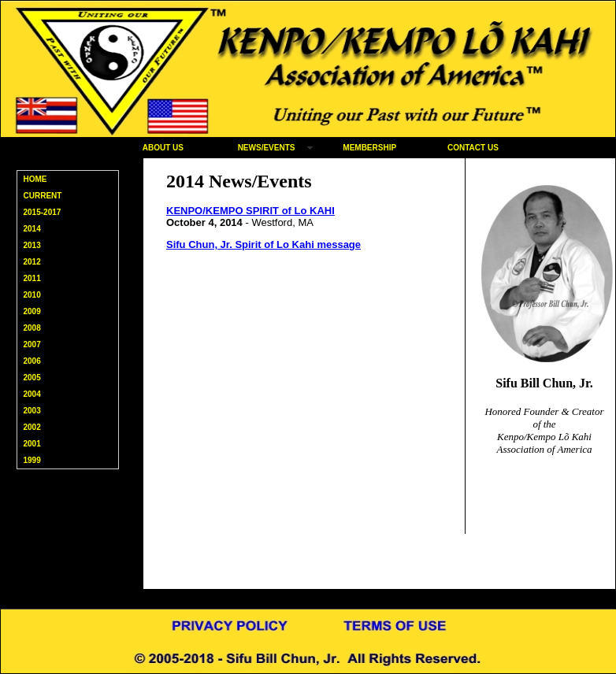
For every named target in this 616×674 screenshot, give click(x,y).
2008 (32, 328)
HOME (35, 179)
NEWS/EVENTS (267, 148)
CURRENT (43, 196)
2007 (32, 344)
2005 (32, 378)
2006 (32, 361)
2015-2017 (43, 212)
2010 (32, 295)
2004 (32, 394)
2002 (32, 427)
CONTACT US (473, 148)
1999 (32, 460)
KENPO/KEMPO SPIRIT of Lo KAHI (250, 211)
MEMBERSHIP (369, 148)
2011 (32, 278)
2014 (32, 229)
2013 (32, 245)
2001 (32, 444)
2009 (32, 311)
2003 (32, 411)
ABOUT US (163, 148)
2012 (32, 262)
